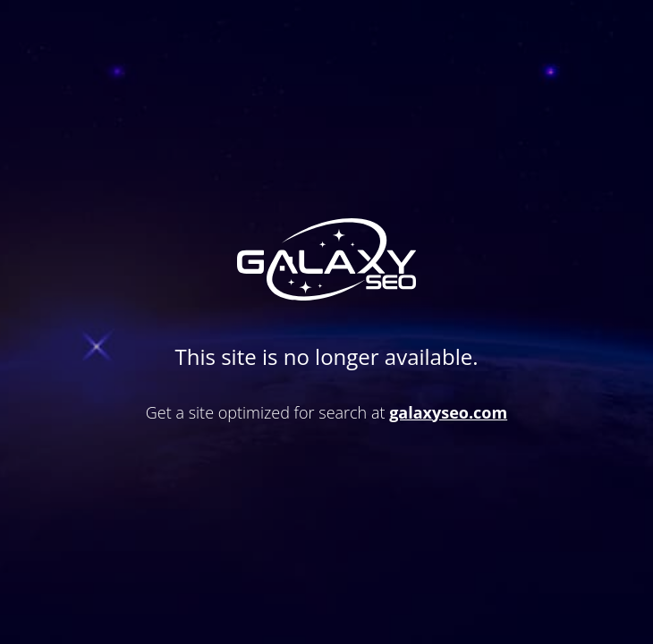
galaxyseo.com (448, 412)
